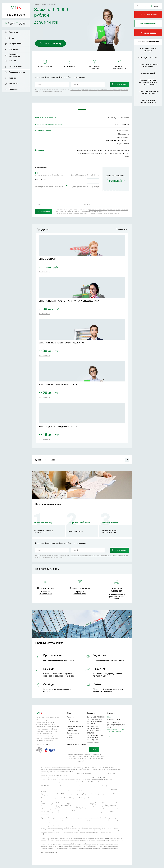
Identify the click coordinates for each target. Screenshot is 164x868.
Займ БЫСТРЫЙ (148, 73)
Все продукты (122, 229)
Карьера (13, 78)
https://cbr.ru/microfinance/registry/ (102, 780)
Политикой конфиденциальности (54, 91)
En (145, 6)
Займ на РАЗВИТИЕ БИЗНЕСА (148, 50)
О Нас (12, 38)
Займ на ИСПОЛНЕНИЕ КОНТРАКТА (148, 66)
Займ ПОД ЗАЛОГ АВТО (148, 58)
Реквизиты (14, 89)
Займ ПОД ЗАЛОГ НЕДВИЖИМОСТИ (148, 102)
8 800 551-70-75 (16, 15)
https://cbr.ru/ (103, 778)
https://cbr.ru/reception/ (94, 782)
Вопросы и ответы (17, 72)
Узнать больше (44, 272)
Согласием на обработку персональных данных (86, 90)
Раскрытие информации (15, 55)
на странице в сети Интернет (73, 812)
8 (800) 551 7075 (40, 532)
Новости (13, 61)
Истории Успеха (16, 44)
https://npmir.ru (45, 796)
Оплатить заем (45, 594)
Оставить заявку (51, 43)
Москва (157, 6)
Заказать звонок (11, 24)
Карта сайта (81, 761)
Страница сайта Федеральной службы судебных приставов (58, 818)
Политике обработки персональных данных (92, 832)
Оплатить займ (16, 67)
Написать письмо (23, 24)
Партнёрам (14, 49)
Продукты (13, 32)
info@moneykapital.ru (114, 722)
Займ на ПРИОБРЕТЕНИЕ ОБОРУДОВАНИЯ (148, 93)
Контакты (13, 84)
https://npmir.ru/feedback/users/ (79, 798)
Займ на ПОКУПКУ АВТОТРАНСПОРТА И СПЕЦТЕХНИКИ (148, 82)
